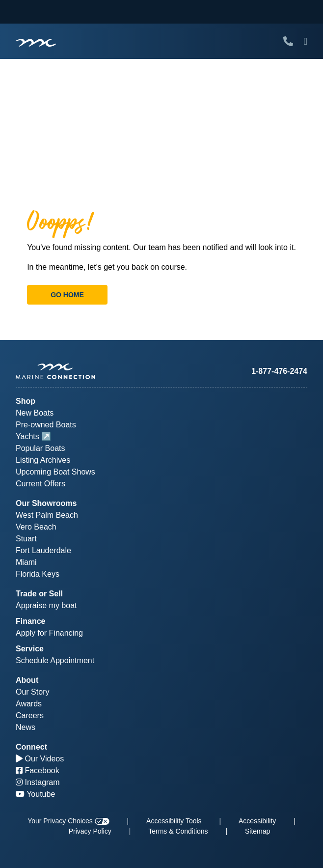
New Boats (35, 413)
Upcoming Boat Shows (55, 472)
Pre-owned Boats (46, 425)
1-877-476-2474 (279, 371)
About (27, 680)
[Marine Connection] (36, 42)
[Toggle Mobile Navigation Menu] (306, 41)
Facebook (38, 770)
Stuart (26, 539)
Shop (26, 401)
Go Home (67, 295)
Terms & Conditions (178, 831)
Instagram (38, 782)
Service (30, 649)
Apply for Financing (49, 633)
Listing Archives (43, 460)
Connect (31, 747)
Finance (30, 621)
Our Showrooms (46, 503)
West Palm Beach (47, 515)
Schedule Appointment (55, 660)
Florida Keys (38, 574)
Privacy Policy (90, 831)
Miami (26, 562)
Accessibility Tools (174, 821)
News (26, 727)
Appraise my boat (46, 605)
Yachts (27, 436)
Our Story (32, 692)
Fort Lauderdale (43, 550)
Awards (29, 704)
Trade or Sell (39, 594)
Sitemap (257, 831)
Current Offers (40, 484)
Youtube (35, 794)
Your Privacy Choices (68, 821)
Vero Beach (36, 527)
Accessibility (257, 821)
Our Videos (40, 759)
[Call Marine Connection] (288, 41)
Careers (30, 715)
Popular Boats (40, 448)
